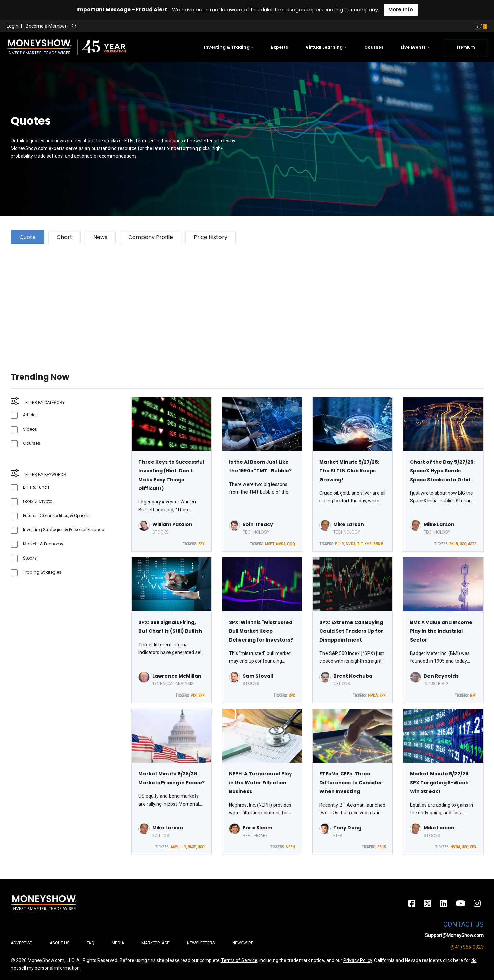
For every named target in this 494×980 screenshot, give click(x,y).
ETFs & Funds (36, 487)
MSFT (270, 544)
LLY (341, 544)
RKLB (454, 544)
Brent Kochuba (353, 676)
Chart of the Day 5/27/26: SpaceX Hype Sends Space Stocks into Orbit (442, 471)
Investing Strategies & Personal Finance (63, 530)
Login (12, 26)
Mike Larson (349, 524)
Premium (466, 47)
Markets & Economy (43, 544)
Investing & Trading (227, 47)
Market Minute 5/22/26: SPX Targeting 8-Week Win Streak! (440, 783)
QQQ (291, 544)
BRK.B (378, 544)
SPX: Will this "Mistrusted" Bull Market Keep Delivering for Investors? (262, 631)
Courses (374, 47)
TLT (360, 544)
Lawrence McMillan (177, 676)
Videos (30, 429)
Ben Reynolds (441, 676)
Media (118, 943)
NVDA (281, 544)
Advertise (21, 943)
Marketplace (155, 943)
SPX (201, 696)
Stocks (30, 558)
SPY (201, 544)
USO (463, 544)
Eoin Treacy (258, 524)
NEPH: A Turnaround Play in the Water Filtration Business (261, 783)
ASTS (472, 544)
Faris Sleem (258, 828)
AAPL (175, 847)
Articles (30, 415)
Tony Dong (347, 828)
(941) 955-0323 (467, 947)
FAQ (90, 943)
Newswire (243, 943)
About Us (59, 943)
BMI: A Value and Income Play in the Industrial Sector (441, 631)
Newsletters (201, 943)
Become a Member (46, 26)
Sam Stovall (258, 676)
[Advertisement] (213, 300)
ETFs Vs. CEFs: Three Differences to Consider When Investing (351, 783)
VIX (194, 696)
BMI (473, 696)
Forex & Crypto (38, 501)
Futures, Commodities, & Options (56, 515)
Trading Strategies (42, 572)
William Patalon (172, 524)
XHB (368, 544)
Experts (280, 47)
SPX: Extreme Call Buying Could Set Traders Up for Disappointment (351, 631)
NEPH (290, 847)
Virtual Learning (325, 47)
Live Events (414, 47)
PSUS (381, 847)
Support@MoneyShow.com (454, 935)
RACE (192, 847)
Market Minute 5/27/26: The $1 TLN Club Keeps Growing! (349, 471)
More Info (401, 10)
